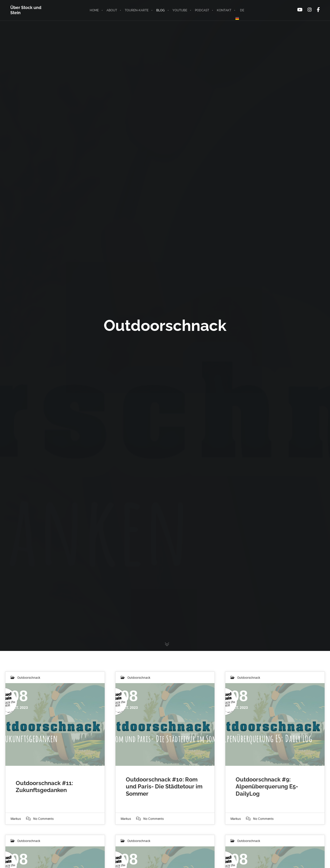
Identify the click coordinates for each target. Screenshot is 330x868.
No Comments (43, 819)
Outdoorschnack (29, 677)
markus (16, 819)
